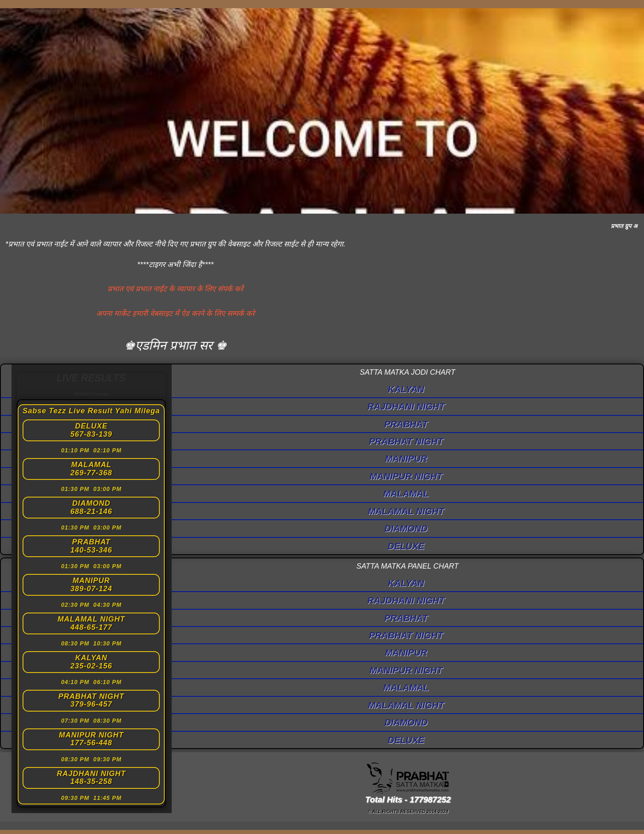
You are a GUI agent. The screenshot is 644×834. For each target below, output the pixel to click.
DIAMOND (406, 529)
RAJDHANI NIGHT (406, 407)
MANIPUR (406, 459)
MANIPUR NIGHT (406, 476)
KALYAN (406, 389)
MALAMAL (406, 494)
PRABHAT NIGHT (406, 441)
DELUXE (406, 546)
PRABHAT (406, 424)
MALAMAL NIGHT (406, 511)
